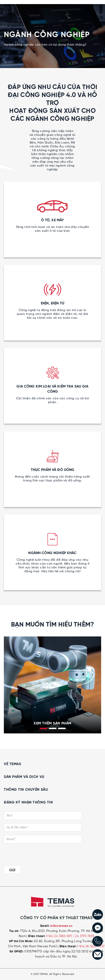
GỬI (12, 870)
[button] (43, 728)
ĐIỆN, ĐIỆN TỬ (52, 303)
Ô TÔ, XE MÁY (53, 220)
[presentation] (8, 684)
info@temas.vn (61, 926)
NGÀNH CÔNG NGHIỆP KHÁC (52, 553)
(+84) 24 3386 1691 (60, 936)
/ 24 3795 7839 (84, 936)
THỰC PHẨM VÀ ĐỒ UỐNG (53, 470)
